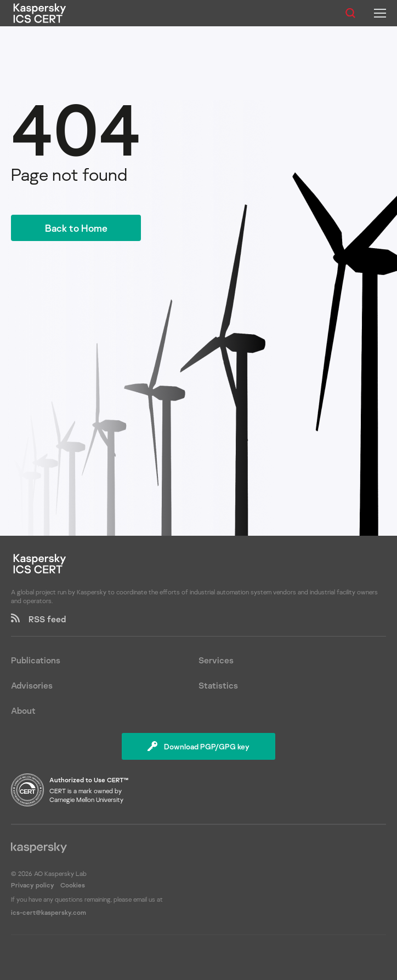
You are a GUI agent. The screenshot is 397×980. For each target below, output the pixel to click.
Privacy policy (33, 885)
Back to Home (76, 228)
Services (216, 660)
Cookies (73, 885)
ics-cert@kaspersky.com (49, 912)
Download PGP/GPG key (198, 746)
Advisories (32, 685)
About (23, 710)
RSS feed (38, 619)
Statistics (218, 685)
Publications (36, 660)
